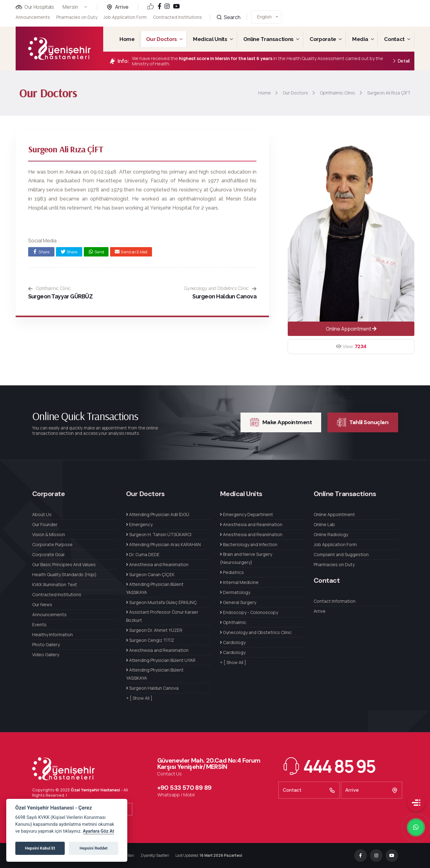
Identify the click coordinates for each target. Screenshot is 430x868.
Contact (394, 39)
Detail (401, 61)
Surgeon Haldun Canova (224, 296)
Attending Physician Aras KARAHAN (163, 544)
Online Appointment (351, 329)
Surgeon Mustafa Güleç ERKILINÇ (162, 602)
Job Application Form (125, 16)
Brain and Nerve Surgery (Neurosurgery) (246, 558)
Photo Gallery (46, 645)
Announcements (33, 17)
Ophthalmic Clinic (49, 288)
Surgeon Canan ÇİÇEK (150, 574)
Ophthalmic (233, 622)
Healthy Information (53, 635)
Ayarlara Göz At (99, 831)
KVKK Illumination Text (55, 584)
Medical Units (210, 39)
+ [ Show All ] (139, 698)
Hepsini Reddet (94, 848)
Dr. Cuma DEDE (143, 554)
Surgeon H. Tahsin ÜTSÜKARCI (159, 534)
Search (228, 10)
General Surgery (238, 602)
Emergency (139, 524)
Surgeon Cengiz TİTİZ (150, 640)
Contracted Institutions (177, 13)
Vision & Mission (49, 534)
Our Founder (45, 524)
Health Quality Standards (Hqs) (64, 574)
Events (39, 624)
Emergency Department (246, 514)
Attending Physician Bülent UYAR (161, 660)
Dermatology (235, 592)
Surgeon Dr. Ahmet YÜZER (154, 630)
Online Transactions (269, 39)
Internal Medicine (239, 582)
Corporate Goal (48, 554)
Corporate (323, 39)
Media (360, 39)
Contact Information (335, 601)
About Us (42, 514)
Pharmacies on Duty (77, 17)
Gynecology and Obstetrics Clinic (220, 288)
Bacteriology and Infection (249, 544)
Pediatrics (232, 572)
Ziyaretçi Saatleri (155, 855)
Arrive (122, 7)
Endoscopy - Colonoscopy (249, 612)
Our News (42, 604)
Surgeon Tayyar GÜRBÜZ (61, 296)
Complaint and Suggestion (341, 554)
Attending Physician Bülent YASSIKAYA (155, 588)
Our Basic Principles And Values (64, 564)
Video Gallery (46, 655)
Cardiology (233, 642)
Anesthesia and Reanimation (157, 564)
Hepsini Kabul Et (40, 848)
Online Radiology (331, 534)
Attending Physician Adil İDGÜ (158, 514)
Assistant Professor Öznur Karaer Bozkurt (162, 616)
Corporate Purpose (52, 544)
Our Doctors (162, 39)
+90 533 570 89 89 (185, 788)
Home (127, 39)
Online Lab (324, 524)
